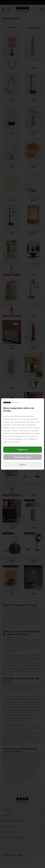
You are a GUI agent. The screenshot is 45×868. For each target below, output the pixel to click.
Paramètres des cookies (22, 457)
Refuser (22, 464)
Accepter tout (22, 450)
